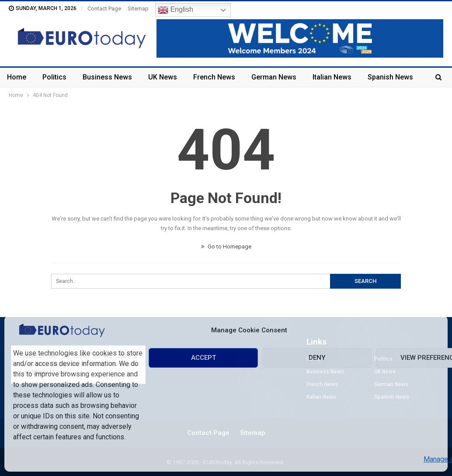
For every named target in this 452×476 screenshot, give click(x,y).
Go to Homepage (226, 247)
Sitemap (138, 9)
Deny (317, 358)
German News (274, 77)
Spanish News (390, 77)
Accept (203, 358)
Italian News (332, 77)
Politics (54, 77)
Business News (107, 77)
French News (214, 77)
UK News (163, 77)
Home (17, 77)
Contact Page (104, 9)
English (176, 10)
